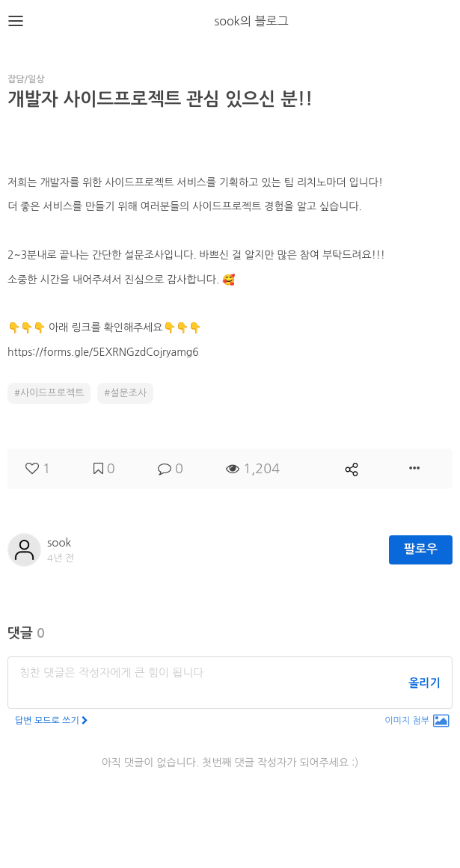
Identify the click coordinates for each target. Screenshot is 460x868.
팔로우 (421, 549)
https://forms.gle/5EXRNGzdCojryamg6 (103, 352)
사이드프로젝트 (52, 393)
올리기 (424, 683)
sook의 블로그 (251, 21)
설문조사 (128, 393)
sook (59, 542)
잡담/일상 (26, 79)
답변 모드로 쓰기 (52, 721)
